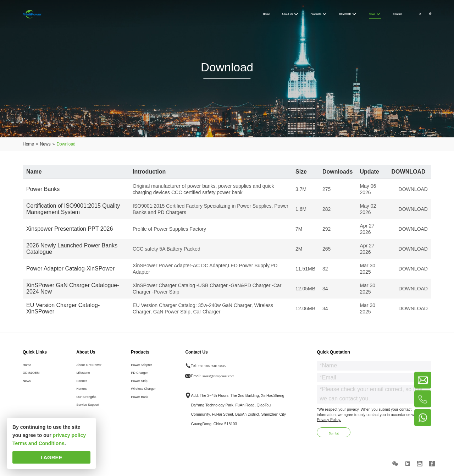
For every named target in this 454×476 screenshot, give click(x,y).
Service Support (88, 416)
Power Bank (141, 407)
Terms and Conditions (38, 443)
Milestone (82, 378)
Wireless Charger (145, 398)
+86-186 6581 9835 (217, 369)
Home (28, 369)
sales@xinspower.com (223, 379)
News (27, 388)
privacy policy (69, 435)
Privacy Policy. (329, 423)
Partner (80, 388)
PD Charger (141, 378)
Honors (80, 398)
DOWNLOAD (413, 189)
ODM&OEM (33, 378)
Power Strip (141, 388)
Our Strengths (86, 407)
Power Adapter (143, 369)
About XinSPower (89, 369)
